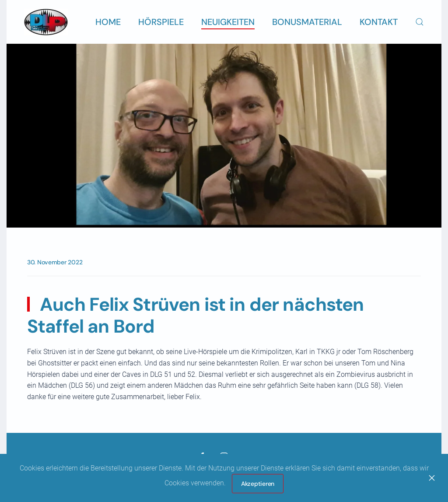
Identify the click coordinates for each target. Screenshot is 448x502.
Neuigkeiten (228, 22)
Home (108, 22)
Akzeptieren (258, 484)
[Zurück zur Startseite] (46, 22)
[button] (420, 22)
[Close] (432, 478)
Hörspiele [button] (161, 22)
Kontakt (379, 22)
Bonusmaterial (307, 22)
